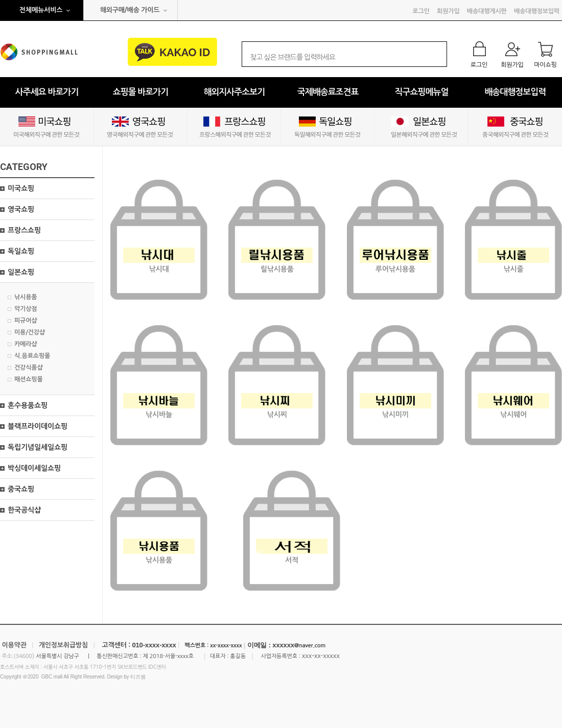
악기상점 (26, 309)
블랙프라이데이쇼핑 (38, 426)
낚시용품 (26, 297)
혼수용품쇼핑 (28, 405)
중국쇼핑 (21, 489)
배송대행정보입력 (537, 11)
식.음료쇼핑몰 (32, 356)
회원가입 (448, 11)
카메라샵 (26, 344)
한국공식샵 (24, 510)
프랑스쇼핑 (24, 230)
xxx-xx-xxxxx (321, 656)
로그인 (421, 11)
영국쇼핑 (21, 209)
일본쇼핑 (21, 272)
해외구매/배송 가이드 (130, 10)
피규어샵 (26, 321)
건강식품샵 (29, 368)
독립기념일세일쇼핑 (38, 447)
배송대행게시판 (487, 11)
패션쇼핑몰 (29, 379)
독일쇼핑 (21, 251)
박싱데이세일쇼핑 (34, 468)
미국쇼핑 (21, 188)
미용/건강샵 (30, 332)
